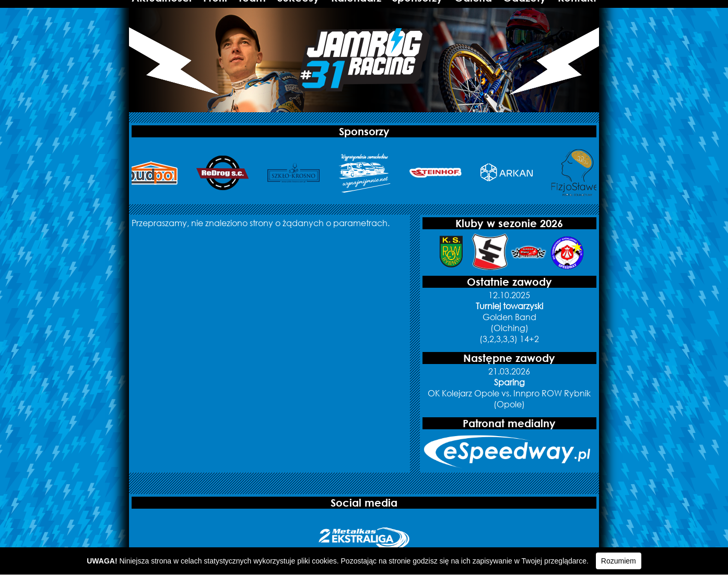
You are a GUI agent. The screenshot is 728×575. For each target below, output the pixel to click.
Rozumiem (619, 561)
